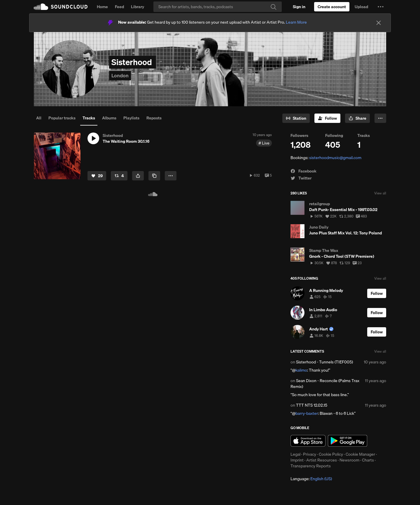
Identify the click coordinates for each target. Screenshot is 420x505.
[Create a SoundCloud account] (332, 7)
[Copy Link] (154, 176)
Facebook (303, 171)
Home (102, 7)
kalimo (301, 370)
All (39, 118)
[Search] (218, 7)
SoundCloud (61, 7)
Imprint (297, 460)
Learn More (296, 22)
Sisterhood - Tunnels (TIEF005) (324, 362)
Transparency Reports (311, 466)
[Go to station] (296, 118)
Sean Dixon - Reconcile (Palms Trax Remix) (325, 384)
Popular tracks (62, 118)
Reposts (154, 118)
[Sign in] (299, 7)
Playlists (131, 118)
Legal (295, 454)
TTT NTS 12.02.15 (312, 405)
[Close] (379, 23)
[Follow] (327, 118)
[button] (381, 7)
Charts (368, 460)
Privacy (310, 454)
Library (138, 7)
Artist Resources (322, 460)
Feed (119, 7)
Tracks (89, 118)
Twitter (301, 178)
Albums (109, 118)
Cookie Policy (331, 454)
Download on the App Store (308, 441)
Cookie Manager (360, 454)
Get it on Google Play (348, 441)
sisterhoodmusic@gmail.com (335, 158)
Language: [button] (311, 479)
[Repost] (119, 176)
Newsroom (349, 460)
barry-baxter (307, 413)
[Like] (97, 176)
